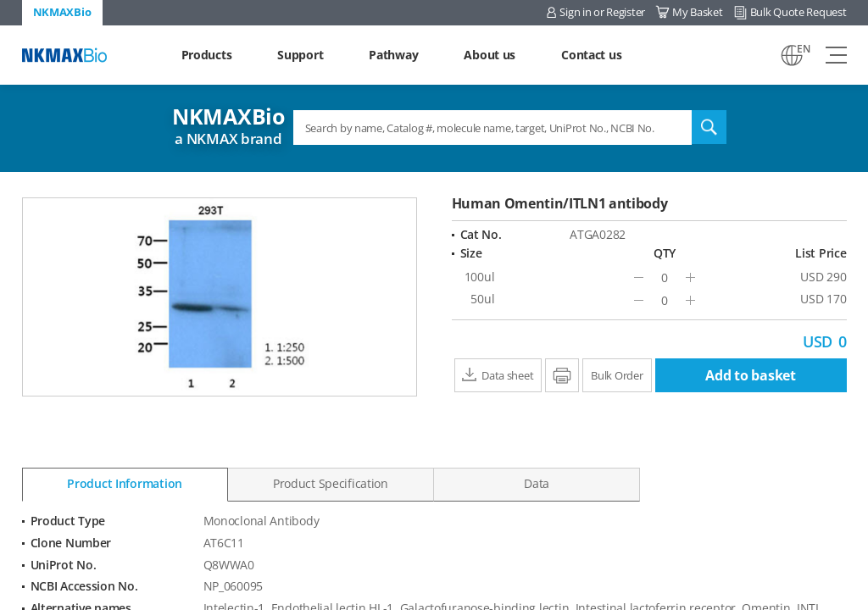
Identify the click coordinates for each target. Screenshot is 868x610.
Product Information (125, 483)
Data (537, 483)
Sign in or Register (602, 12)
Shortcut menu (0, 0)
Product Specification (331, 483)
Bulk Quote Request (798, 12)
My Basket (697, 12)
